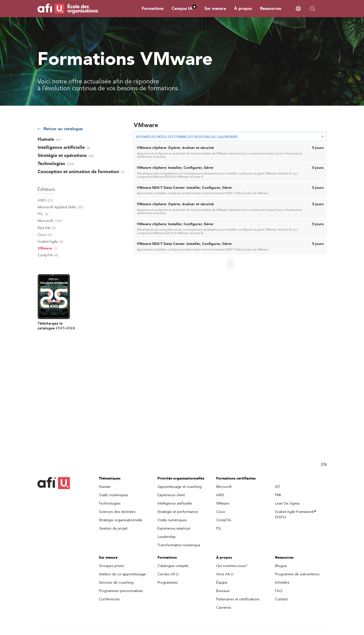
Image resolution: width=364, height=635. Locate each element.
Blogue (281, 566)
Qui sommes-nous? (232, 566)
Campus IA (184, 8)
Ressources (271, 8)
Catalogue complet (173, 566)
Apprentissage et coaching (179, 487)
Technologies (110, 503)
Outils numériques (113, 495)
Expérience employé (174, 528)
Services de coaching (116, 583)
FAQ (279, 591)
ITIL (219, 528)
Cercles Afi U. (168, 574)
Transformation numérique (179, 545)
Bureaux (223, 591)
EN (324, 464)
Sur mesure (215, 8)
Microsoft (224, 487)
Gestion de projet (113, 528)
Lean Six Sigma (287, 503)
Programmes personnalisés (121, 591)
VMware (223, 503)
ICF (278, 487)
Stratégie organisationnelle (121, 520)
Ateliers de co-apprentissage (122, 574)
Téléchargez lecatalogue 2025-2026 (56, 326)
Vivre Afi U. (225, 574)
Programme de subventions (297, 574)
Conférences (109, 599)
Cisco (221, 512)
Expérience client (171, 495)
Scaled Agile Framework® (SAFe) (296, 514)
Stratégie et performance (178, 512)
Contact (281, 599)
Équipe (222, 583)
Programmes (168, 583)
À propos (243, 8)
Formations (153, 8)
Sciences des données (117, 512)
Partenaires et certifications (238, 599)
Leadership (167, 537)
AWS (220, 495)
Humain (105, 487)
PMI (278, 495)
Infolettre (282, 583)
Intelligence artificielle (175, 503)
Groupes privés (111, 566)
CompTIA (224, 520)
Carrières (224, 608)
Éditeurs (46, 189)
